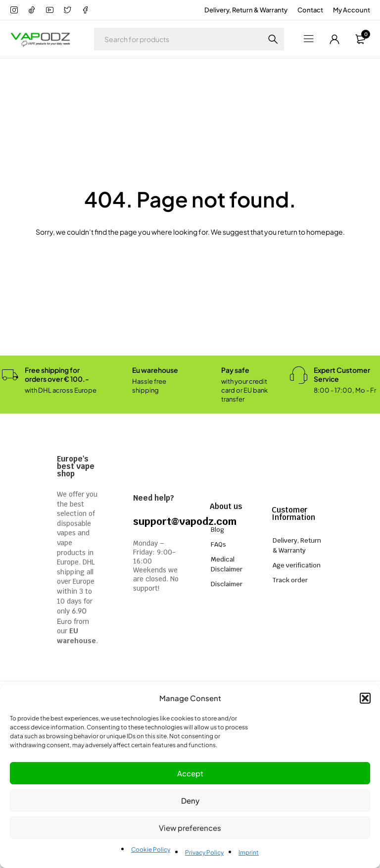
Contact (310, 10)
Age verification (297, 565)
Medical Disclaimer (227, 564)
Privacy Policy (204, 852)
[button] (365, 698)
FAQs (218, 544)
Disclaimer (227, 584)
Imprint (249, 852)
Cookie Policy (151, 849)
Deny (190, 800)
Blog (217, 530)
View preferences (190, 828)
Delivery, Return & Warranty (246, 10)
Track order (290, 580)
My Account (352, 10)
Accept (190, 773)
